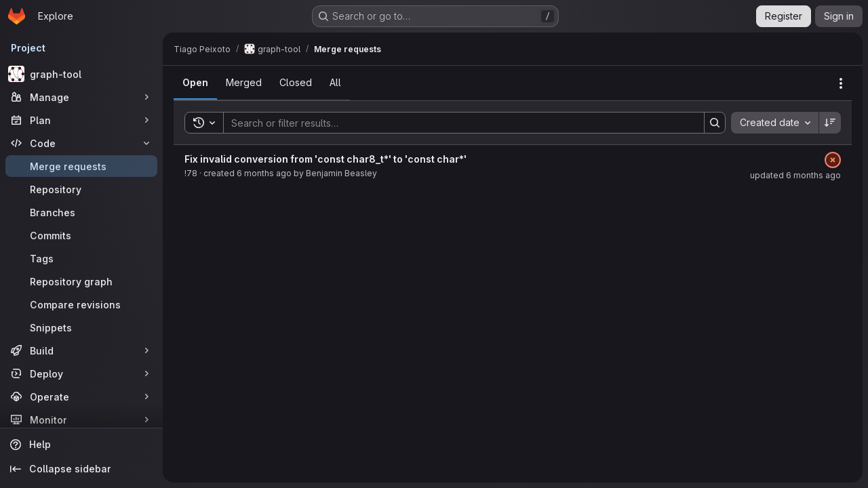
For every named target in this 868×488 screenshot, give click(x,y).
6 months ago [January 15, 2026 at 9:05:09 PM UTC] (264, 173)
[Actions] (841, 83)
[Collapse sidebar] (81, 469)
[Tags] (81, 258)
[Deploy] (81, 373)
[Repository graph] (81, 281)
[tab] (195, 83)
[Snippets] (81, 327)
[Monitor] (81, 420)
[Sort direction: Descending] (830, 123)
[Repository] (81, 189)
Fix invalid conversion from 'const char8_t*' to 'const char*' (325, 159)
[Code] (81, 143)
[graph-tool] (81, 74)
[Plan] (81, 120)
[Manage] (81, 97)
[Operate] (81, 396)
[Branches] (81, 212)
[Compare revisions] (81, 304)
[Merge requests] (81, 166)
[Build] (81, 350)
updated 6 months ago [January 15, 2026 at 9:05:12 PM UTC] (795, 175)
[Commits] (81, 235)
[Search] (457, 123)
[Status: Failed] (833, 160)
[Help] (81, 445)
